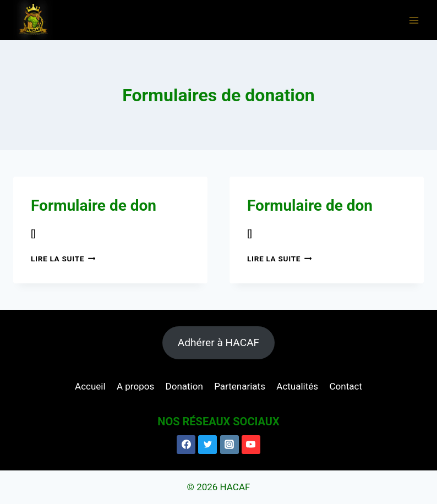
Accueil (90, 386)
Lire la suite (63, 259)
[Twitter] (207, 445)
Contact (345, 386)
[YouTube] (251, 445)
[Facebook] (186, 445)
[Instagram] (230, 445)
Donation (184, 386)
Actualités (297, 386)
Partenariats (240, 386)
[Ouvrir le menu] (414, 20)
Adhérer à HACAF (218, 343)
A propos (135, 386)
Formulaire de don (94, 206)
